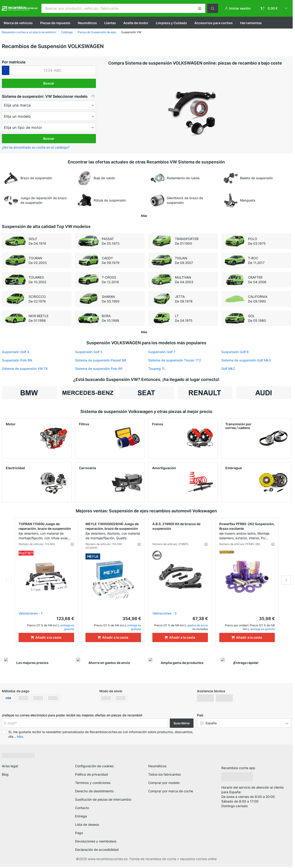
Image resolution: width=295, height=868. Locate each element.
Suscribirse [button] (182, 723)
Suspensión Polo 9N (17, 360)
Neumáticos (87, 23)
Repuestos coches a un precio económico (29, 32)
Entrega (81, 816)
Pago (79, 833)
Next (286, 580)
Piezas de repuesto (55, 23)
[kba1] (53, 70)
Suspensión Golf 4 (16, 352)
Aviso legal (10, 766)
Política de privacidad (92, 774)
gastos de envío (198, 625)
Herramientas (251, 23)
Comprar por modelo (164, 783)
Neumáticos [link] (157, 766)
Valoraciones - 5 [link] (165, 613)
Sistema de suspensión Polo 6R (99, 369)
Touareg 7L (157, 369)
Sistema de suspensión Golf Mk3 (246, 360)
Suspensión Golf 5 (89, 352)
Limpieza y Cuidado (171, 23)
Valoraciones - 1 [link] (31, 613)
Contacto (82, 808)
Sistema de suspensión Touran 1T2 (175, 360)
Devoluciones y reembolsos (96, 841)
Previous (7, 580)
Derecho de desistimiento (94, 791)
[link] (274, 8)
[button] (200, 8)
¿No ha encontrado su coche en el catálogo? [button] (36, 147)
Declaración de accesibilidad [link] (97, 850)
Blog (5, 774)
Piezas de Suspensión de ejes (97, 32)
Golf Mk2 (228, 369)
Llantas (110, 23)
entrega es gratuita (67, 627)
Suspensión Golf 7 (162, 352)
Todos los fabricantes (164, 774)
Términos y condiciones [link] (93, 783)
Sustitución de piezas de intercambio (103, 799)
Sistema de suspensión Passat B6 (101, 360)
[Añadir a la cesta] (46, 637)
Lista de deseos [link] (87, 824)
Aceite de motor (136, 23)
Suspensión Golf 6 (235, 352)
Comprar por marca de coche (171, 791)
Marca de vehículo (18, 23)
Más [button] (20, 736)
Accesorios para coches (214, 23)
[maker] (49, 105)
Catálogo (67, 32)
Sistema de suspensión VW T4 (25, 369)
